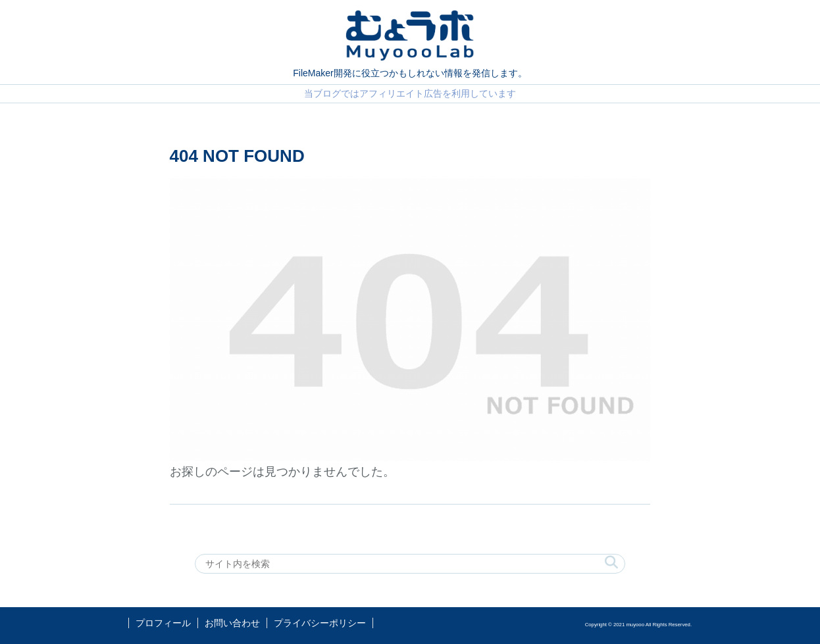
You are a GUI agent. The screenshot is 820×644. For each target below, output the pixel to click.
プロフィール (163, 623)
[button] (611, 563)
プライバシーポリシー (320, 623)
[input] (410, 564)
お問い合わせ (232, 623)
